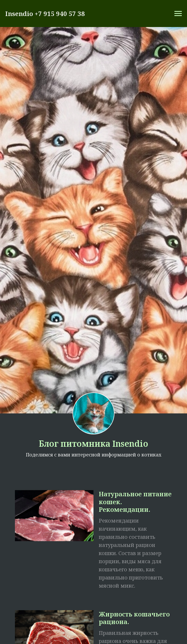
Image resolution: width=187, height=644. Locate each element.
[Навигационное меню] (178, 14)
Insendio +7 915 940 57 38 (45, 14)
